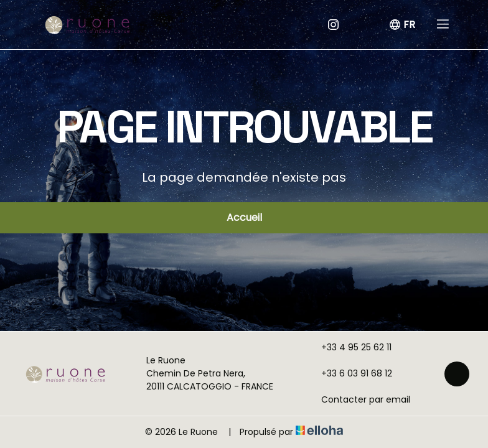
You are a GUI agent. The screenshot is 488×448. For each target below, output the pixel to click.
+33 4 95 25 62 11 (349, 347)
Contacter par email (359, 399)
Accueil (244, 217)
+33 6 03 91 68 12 (350, 373)
